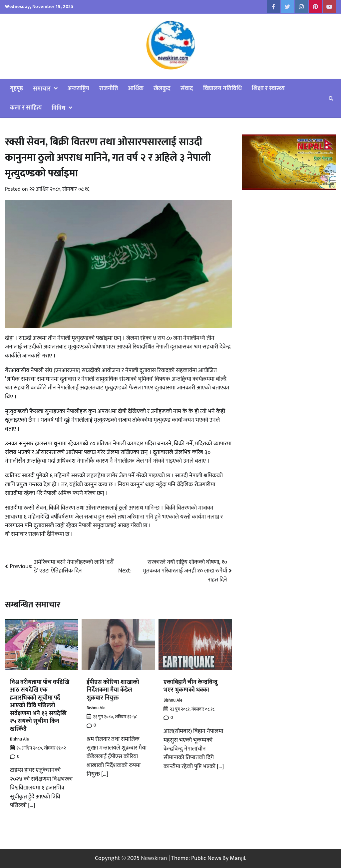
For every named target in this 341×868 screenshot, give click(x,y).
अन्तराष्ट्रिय (78, 88)
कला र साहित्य (26, 108)
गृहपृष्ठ (16, 88)
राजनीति (109, 88)
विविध (58, 108)
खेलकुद (162, 88)
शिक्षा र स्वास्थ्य (268, 88)
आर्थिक (136, 88)
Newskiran (154, 858)
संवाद (187, 88)
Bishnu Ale (19, 739)
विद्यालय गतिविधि (222, 88)
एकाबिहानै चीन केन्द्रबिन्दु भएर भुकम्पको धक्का (190, 686)
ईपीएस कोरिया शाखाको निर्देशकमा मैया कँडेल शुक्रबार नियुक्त (113, 690)
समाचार (42, 89)
